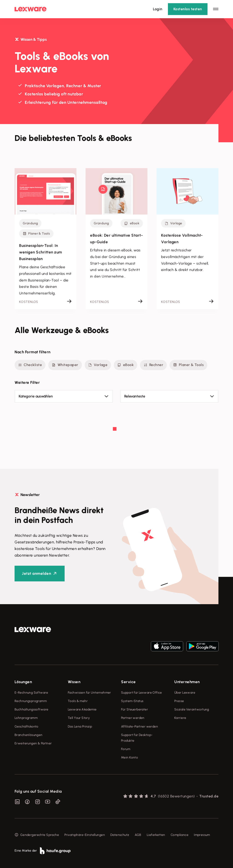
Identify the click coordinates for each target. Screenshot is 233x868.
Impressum (202, 835)
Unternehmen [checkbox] (187, 682)
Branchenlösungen (29, 735)
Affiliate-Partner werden (139, 727)
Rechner (153, 365)
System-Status (132, 701)
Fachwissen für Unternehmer (89, 693)
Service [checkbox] (128, 682)
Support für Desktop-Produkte (137, 738)
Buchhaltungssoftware (31, 709)
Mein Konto (129, 757)
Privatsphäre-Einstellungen (85, 835)
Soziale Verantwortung (192, 709)
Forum (126, 749)
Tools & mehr (78, 701)
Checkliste (30, 365)
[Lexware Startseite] (30, 9)
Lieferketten (156, 835)
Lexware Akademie (82, 709)
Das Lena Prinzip (80, 727)
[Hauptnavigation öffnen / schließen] (216, 9)
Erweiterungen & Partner (33, 743)
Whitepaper (65, 365)
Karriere (180, 718)
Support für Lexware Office (142, 693)
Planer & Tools (188, 365)
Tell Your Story (79, 718)
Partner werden (133, 718)
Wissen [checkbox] (74, 682)
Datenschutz (120, 835)
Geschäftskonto (27, 727)
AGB (138, 835)
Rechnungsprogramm (31, 701)
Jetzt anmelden (36, 573)
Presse (179, 701)
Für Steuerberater (134, 709)
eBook (125, 365)
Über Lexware (185, 693)
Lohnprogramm (26, 718)
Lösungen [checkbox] (23, 682)
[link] (33, 630)
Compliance (180, 835)
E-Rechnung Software (31, 693)
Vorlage (98, 365)
